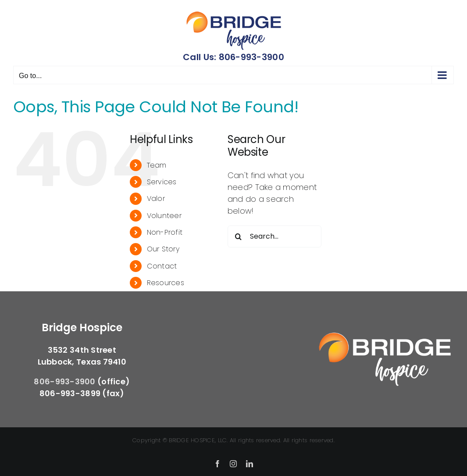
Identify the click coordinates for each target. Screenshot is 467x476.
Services (162, 182)
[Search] (239, 236)
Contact (162, 266)
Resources (166, 283)
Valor (156, 199)
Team (157, 165)
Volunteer (164, 216)
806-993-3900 (64, 381)
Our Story (163, 249)
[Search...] (274, 236)
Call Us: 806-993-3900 (233, 57)
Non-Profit (165, 232)
